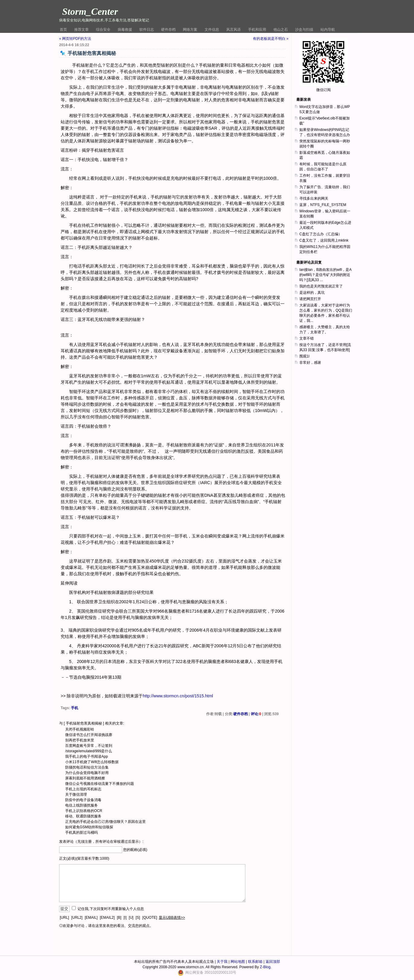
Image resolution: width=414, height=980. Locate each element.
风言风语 (234, 30)
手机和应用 (257, 30)
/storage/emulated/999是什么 (89, 751)
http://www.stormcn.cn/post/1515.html (178, 696)
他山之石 (281, 30)
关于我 (222, 962)
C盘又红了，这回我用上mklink (324, 240)
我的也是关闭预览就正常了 (321, 286)
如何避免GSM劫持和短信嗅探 (89, 827)
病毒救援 (125, 30)
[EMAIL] (91, 918)
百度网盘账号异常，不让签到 (89, 746)
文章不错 (307, 338)
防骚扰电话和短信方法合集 (87, 767)
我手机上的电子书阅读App (86, 756)
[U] (131, 918)
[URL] (64, 918)
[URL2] (77, 918)
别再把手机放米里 (80, 740)
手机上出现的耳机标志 (83, 789)
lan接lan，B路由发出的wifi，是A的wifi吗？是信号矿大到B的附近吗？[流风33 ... (325, 275)
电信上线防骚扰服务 (81, 805)
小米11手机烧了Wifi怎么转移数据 (92, 762)
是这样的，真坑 (312, 293)
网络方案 (190, 30)
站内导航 (328, 30)
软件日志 (147, 30)
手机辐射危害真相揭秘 (84, 723)
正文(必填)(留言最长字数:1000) (84, 858)
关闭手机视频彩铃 (80, 729)
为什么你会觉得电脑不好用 (87, 773)
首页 (63, 30)
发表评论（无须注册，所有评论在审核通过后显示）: (101, 842)
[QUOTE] (150, 918)
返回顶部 (273, 962)
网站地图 (238, 962)
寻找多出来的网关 (314, 198)
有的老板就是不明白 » (271, 39)
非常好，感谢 (310, 363)
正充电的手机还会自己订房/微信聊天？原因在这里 (105, 822)
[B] (119, 918)
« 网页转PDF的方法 (75, 39)
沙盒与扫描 (304, 30)
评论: (256, 714)
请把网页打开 (310, 299)
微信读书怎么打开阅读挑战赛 (89, 735)
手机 (75, 708)
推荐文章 (81, 30)
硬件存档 (168, 30)
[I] (125, 918)
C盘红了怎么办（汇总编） (321, 234)
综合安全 (103, 30)
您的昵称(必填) (135, 850)
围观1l (304, 356)
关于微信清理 (76, 794)
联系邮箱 (255, 962)
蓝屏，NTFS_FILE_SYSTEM (323, 205)
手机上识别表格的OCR (84, 811)
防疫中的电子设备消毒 (83, 800)
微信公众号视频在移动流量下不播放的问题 (100, 784)
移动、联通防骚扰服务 (83, 816)
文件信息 (212, 30)
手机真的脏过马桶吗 (81, 833)
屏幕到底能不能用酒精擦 (85, 778)
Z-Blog (265, 967)
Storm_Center (90, 11)
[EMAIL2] (107, 918)
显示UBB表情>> (172, 918)
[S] (138, 918)
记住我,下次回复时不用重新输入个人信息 (111, 909)
